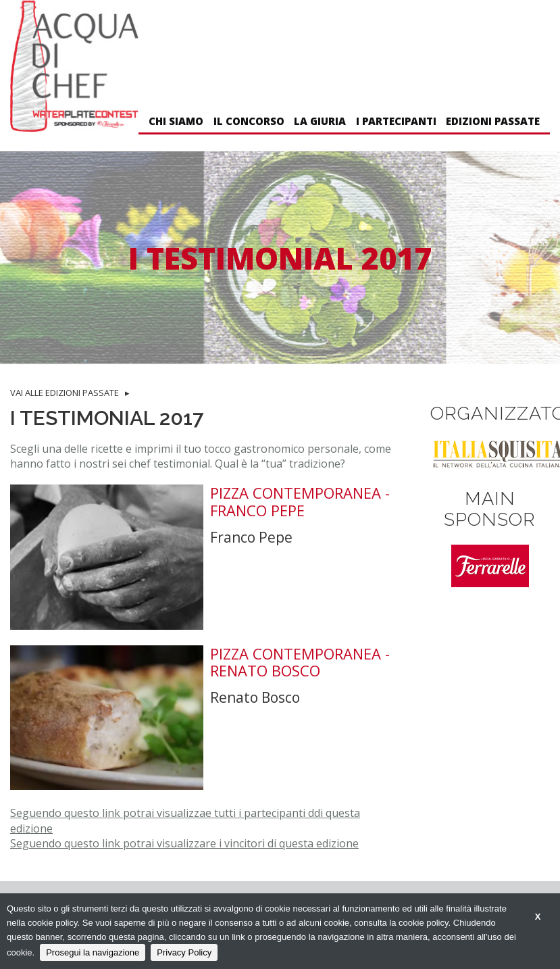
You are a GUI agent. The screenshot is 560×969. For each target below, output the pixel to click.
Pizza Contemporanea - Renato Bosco (300, 663)
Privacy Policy (184, 952)
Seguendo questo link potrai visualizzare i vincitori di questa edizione (184, 843)
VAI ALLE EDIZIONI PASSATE (65, 393)
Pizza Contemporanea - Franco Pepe (300, 502)
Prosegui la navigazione (93, 952)
